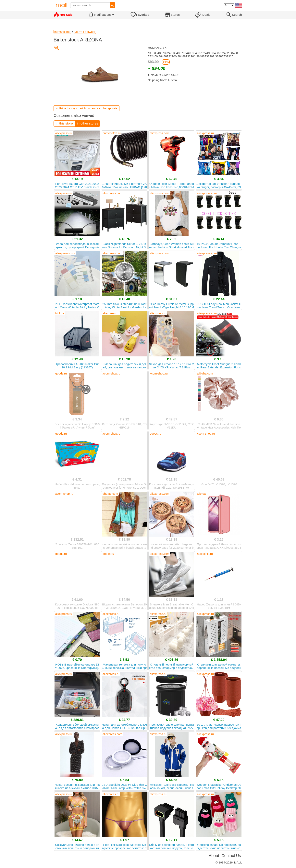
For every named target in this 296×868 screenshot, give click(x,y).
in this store (64, 123)
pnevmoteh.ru (112, 133)
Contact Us (231, 856)
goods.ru (61, 373)
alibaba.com (205, 373)
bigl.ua (60, 313)
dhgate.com (110, 494)
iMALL (238, 862)
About (214, 856)
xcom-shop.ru (111, 373)
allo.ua (201, 494)
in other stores (88, 123)
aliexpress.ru (64, 133)
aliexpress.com (160, 133)
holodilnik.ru (205, 554)
